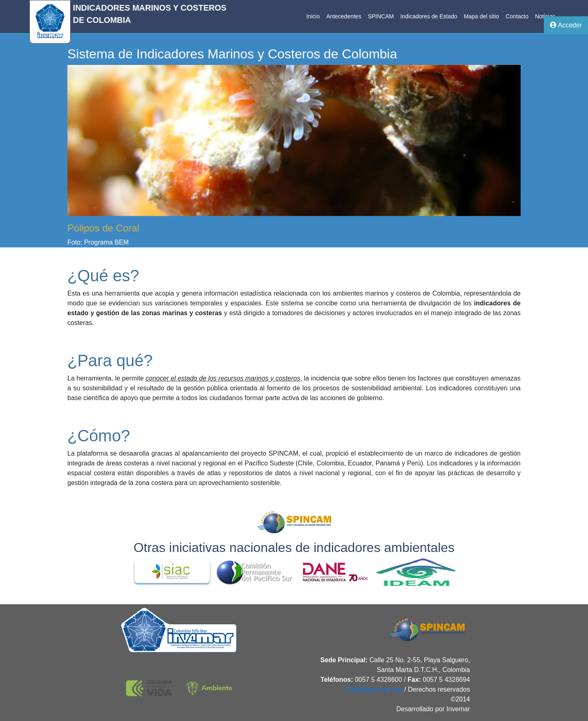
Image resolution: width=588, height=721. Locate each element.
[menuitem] (313, 17)
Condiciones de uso (374, 689)
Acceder (566, 25)
